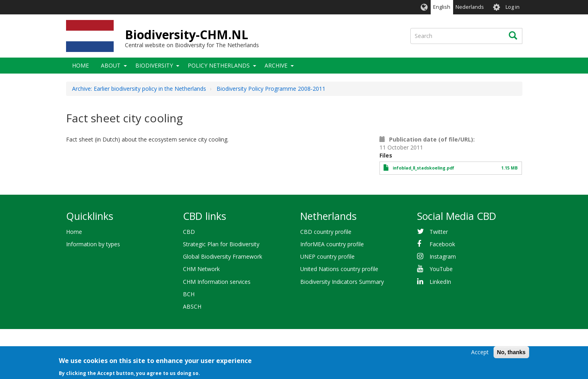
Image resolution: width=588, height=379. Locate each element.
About (111, 65)
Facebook (442, 244)
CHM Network (201, 269)
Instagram (443, 256)
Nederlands (470, 7)
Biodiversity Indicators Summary (342, 282)
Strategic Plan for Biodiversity (221, 244)
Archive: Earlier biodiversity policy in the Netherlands (139, 89)
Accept (480, 354)
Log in (513, 7)
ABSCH (192, 306)
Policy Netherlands (219, 65)
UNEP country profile (327, 256)
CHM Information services (217, 282)
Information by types (93, 244)
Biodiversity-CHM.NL (187, 35)
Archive (276, 65)
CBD (189, 232)
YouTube (441, 269)
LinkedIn (440, 282)
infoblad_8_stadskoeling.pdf (423, 168)
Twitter (439, 232)
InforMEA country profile (332, 244)
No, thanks (512, 354)
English (442, 7)
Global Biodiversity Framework (223, 256)
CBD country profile (326, 232)
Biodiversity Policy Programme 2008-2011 (271, 89)
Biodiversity (154, 65)
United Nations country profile (339, 269)
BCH (189, 294)
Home (80, 65)
